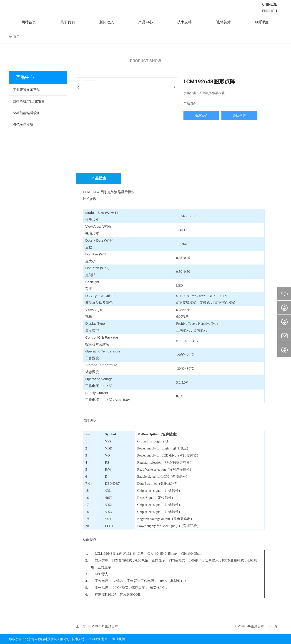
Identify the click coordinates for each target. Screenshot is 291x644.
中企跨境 (94, 639)
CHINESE (270, 4)
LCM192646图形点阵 (249, 626)
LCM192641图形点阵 (103, 626)
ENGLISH (270, 11)
